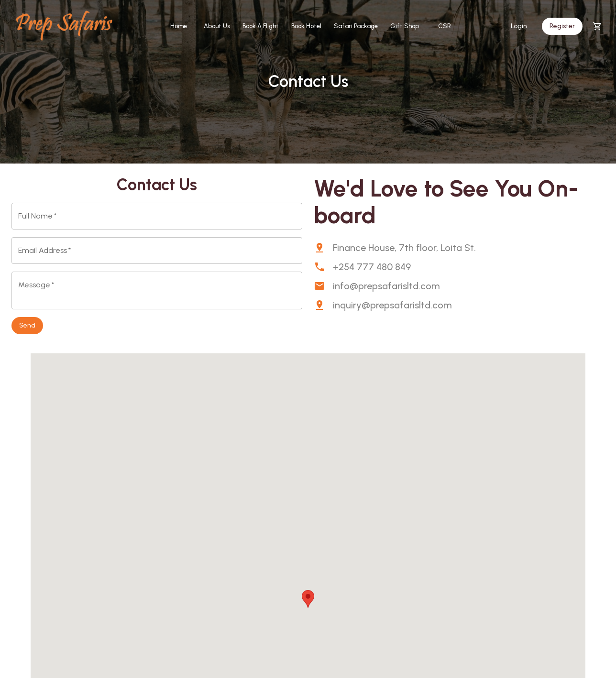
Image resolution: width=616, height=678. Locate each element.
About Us (217, 27)
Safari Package (356, 27)
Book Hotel (306, 27)
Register (562, 27)
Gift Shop (405, 27)
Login (519, 27)
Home (178, 27)
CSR (444, 27)
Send (27, 326)
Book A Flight (261, 27)
